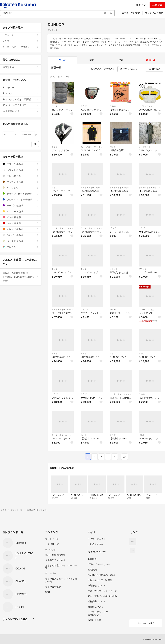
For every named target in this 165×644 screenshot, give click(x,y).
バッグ (113, 147)
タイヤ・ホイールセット (91, 188)
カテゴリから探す (131, 13)
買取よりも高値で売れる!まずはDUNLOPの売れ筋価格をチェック (21, 277)
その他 (113, 106)
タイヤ (55, 106)
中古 (121, 60)
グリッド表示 (129, 69)
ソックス (85, 310)
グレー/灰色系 (21, 176)
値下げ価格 (21, 67)
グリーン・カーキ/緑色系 (21, 194)
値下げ (150, 60)
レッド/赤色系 (21, 223)
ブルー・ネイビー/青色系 (21, 200)
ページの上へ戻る (146, 623)
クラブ (84, 106)
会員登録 (157, 5)
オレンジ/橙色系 (21, 229)
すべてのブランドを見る (15, 619)
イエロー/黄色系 (21, 211)
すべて (62, 60)
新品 (92, 60)
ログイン (141, 5)
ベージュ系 (21, 188)
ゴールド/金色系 (21, 241)
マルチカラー (21, 247)
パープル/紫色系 (21, 206)
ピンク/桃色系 (21, 217)
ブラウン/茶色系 (21, 182)
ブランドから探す (154, 13)
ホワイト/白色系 (21, 170)
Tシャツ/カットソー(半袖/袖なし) (92, 147)
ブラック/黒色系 (21, 164)
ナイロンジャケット (148, 106)
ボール (84, 435)
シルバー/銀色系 (21, 235)
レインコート (145, 147)
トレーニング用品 (147, 310)
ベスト (142, 435)
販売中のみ (95, 69)
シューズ (114, 310)
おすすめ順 (110, 69)
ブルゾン (114, 228)
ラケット (114, 269)
